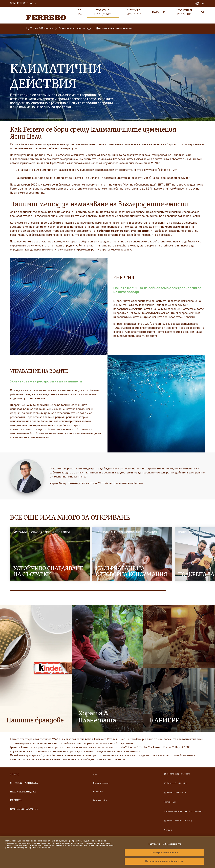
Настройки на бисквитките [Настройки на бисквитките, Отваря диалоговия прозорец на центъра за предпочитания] (165, 844)
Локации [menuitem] (168, 830)
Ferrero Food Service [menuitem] (176, 783)
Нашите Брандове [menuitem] (134, 12)
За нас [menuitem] (80, 12)
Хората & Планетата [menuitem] (103, 12)
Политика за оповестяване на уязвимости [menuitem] (185, 811)
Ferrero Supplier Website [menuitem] (177, 774)
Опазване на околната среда (75, 28)
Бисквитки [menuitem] (98, 792)
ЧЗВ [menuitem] (95, 774)
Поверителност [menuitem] (101, 783)
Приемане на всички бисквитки (164, 861)
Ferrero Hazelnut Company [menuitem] (178, 820)
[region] (107, 852)
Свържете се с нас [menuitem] (23, 3)
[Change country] (200, 3)
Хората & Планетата (42, 28)
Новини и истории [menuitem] (184, 12)
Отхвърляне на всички (164, 852)
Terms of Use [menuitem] (170, 802)
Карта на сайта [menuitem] (100, 800)
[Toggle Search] (203, 12)
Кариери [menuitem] (159, 12)
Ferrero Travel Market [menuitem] (175, 792)
